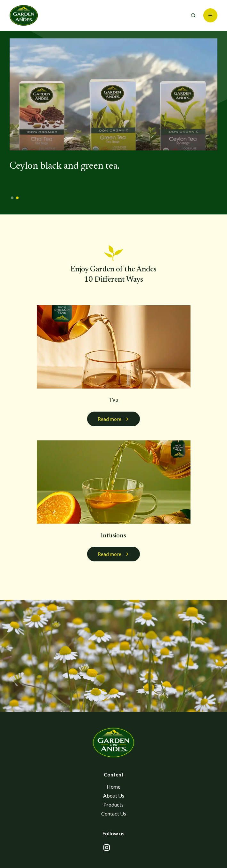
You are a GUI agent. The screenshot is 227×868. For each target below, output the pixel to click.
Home (113, 787)
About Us (114, 796)
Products (113, 804)
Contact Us (114, 813)
